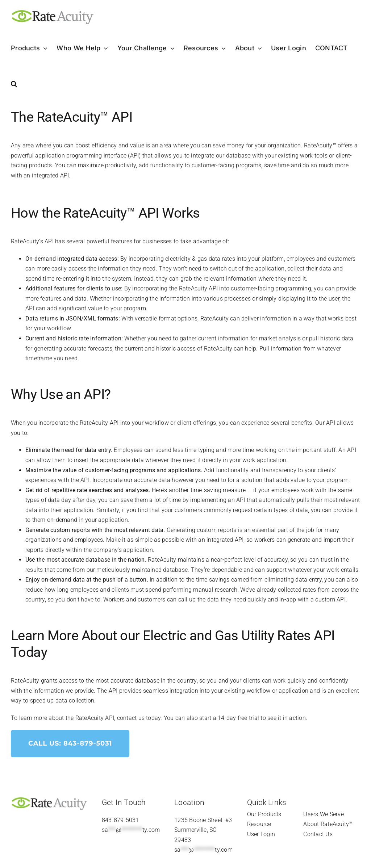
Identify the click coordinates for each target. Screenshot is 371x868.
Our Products (264, 814)
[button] (14, 84)
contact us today (139, 718)
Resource (259, 824)
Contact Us (318, 834)
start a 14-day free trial (229, 718)
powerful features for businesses (129, 241)
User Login (261, 834)
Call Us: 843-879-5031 (70, 743)
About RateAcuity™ (328, 824)
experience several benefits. (278, 423)
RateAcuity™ (320, 145)
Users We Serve (323, 814)
